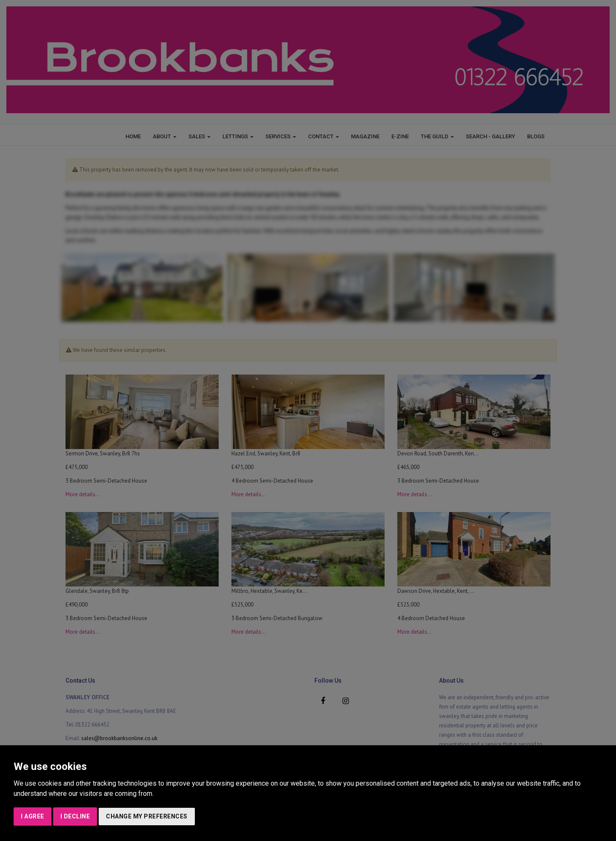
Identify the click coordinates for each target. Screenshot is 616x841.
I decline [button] (75, 816)
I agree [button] (33, 816)
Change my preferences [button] (147, 816)
